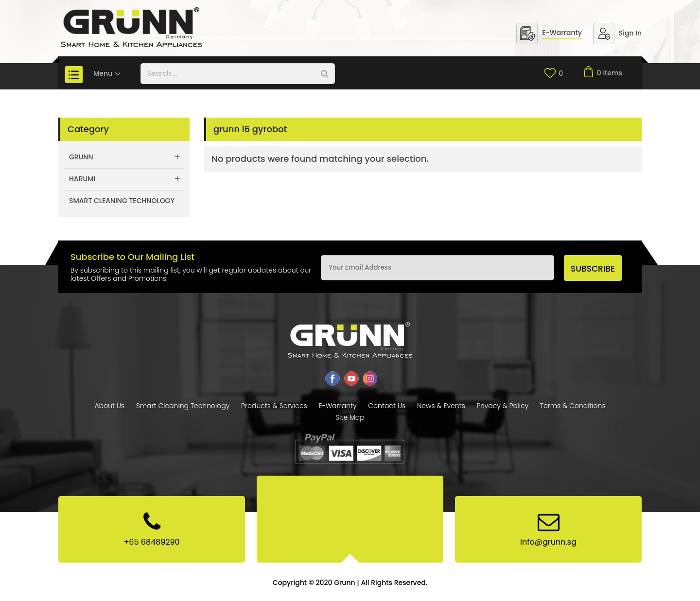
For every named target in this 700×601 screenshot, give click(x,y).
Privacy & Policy (502, 406)
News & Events (441, 406)
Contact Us (387, 406)
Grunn (81, 157)
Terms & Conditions (573, 406)
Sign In (630, 33)
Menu (107, 73)
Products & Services (274, 406)
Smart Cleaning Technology (122, 201)
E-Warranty (562, 33)
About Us (109, 406)
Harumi (82, 179)
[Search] (325, 74)
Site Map (350, 417)
